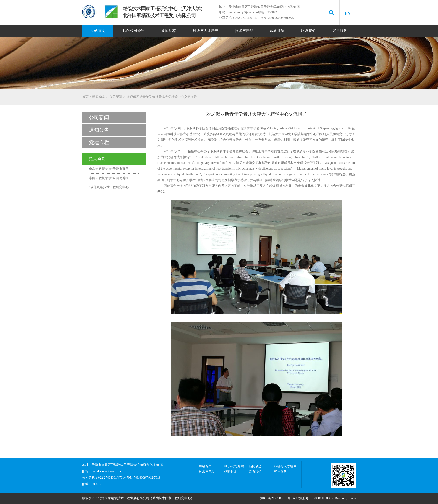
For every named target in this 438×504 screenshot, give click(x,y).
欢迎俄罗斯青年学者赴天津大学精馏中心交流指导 (162, 97)
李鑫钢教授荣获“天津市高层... (110, 169)
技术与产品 (244, 31)
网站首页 (98, 31)
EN (348, 13)
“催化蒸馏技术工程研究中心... (110, 187)
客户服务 (340, 31)
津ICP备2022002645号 (275, 498)
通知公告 (99, 130)
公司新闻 (116, 97)
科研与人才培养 (206, 31)
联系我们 (308, 31)
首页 (85, 97)
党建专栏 (99, 142)
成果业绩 (277, 31)
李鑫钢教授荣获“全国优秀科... (110, 178)
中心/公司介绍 (133, 31)
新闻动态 (169, 31)
